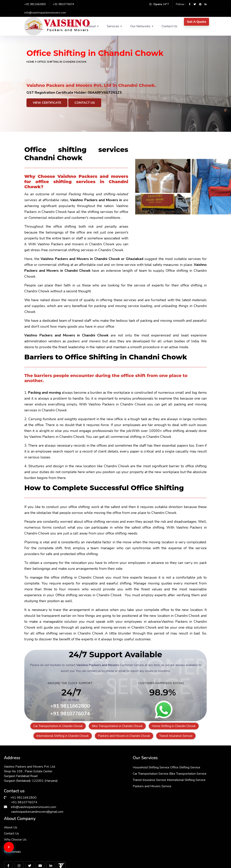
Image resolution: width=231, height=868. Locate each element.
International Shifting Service (114, 797)
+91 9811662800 (35, 4)
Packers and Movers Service (114, 804)
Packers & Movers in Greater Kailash (29, 836)
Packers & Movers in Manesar (191, 855)
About (91, 26)
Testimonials (162, 790)
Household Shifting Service (113, 766)
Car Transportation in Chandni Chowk (58, 726)
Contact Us (169, 26)
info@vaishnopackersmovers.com (45, 13)
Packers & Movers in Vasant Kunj (138, 855)
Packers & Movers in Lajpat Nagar (194, 827)
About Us (160, 765)
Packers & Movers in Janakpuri (191, 845)
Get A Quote (196, 22)
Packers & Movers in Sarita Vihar (82, 831)
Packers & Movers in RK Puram (192, 831)
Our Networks (140, 26)
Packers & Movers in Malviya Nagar (83, 848)
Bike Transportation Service (113, 785)
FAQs (157, 783)
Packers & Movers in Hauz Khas (26, 855)
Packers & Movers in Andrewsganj (139, 827)
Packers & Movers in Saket (23, 845)
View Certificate (47, 103)
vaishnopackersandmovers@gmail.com (37, 810)
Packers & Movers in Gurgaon (25, 827)
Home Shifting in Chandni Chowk (174, 726)
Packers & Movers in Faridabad (192, 822)
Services (113, 26)
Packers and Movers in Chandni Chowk (124, 736)
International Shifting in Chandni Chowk (63, 736)
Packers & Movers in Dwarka (80, 822)
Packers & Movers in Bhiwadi (135, 822)
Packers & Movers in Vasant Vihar (83, 827)
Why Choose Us (165, 777)
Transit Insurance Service (176, 736)
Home (30, 62)
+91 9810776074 (63, 4)
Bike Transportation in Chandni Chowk (117, 726)
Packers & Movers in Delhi (133, 831)
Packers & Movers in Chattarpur (26, 822)
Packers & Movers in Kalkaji (79, 855)
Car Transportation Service (112, 779)
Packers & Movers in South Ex (136, 845)
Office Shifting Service (109, 772)
